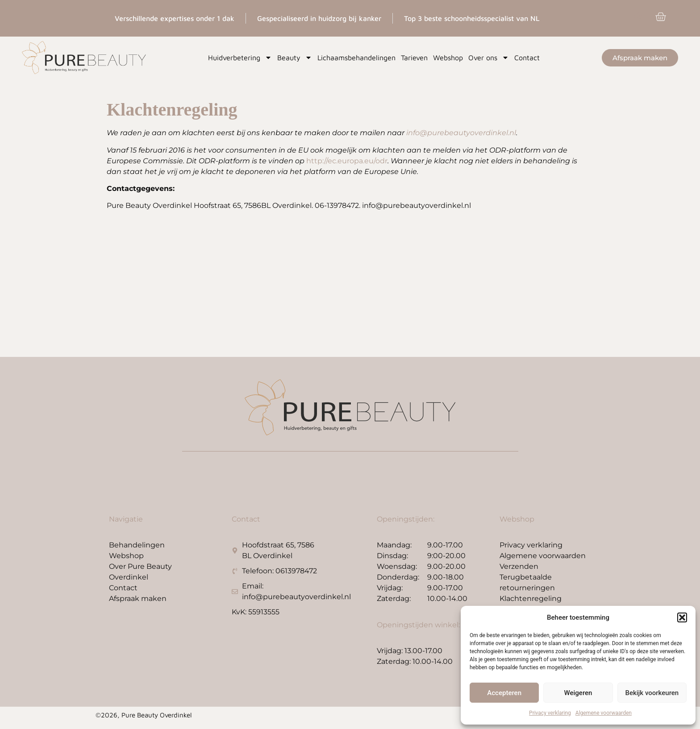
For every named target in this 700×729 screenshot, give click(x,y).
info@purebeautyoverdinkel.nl (461, 133)
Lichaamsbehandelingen (356, 58)
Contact (527, 58)
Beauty (295, 58)
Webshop (448, 58)
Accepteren (504, 693)
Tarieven (414, 58)
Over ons (489, 58)
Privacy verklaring (550, 713)
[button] (682, 617)
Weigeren (578, 693)
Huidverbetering (240, 58)
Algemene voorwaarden (604, 713)
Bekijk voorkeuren (652, 693)
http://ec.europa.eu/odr (347, 161)
